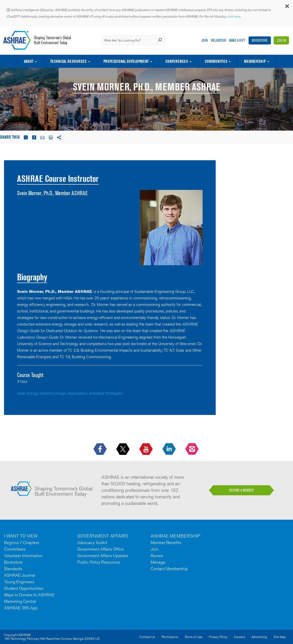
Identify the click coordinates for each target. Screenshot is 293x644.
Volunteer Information (23, 556)
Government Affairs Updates (103, 556)
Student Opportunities (24, 588)
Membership (255, 61)
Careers (240, 637)
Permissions (170, 637)
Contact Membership (169, 569)
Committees (15, 549)
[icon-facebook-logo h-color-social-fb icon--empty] (101, 449)
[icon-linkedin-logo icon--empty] (170, 449)
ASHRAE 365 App (21, 608)
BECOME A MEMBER (242, 490)
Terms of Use (193, 637)
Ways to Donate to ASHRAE (29, 595)
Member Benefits (166, 543)
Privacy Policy (218, 637)
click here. (234, 16)
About (29, 61)
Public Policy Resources (99, 562)
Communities (216, 61)
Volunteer (218, 40)
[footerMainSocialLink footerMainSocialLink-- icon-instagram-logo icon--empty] (192, 449)
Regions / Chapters (22, 543)
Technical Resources (68, 61)
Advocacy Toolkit (92, 543)
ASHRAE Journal (20, 575)
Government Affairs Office (101, 549)
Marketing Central (20, 601)
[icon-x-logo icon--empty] (123, 449)
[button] (287, 7)
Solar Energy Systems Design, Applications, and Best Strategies (70, 393)
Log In (281, 40)
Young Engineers (19, 582)
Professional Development (126, 61)
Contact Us (147, 637)
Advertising (259, 637)
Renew (157, 556)
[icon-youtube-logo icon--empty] (146, 449)
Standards (13, 569)
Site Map (280, 637)
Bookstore (260, 40)
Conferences (177, 61)
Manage (158, 562)
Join (204, 40)
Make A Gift (237, 40)
